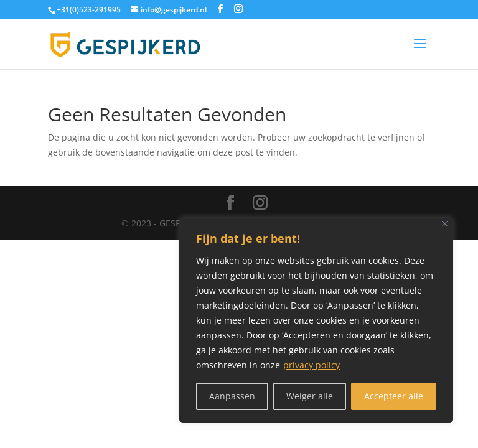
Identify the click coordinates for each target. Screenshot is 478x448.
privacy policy (312, 365)
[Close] (445, 224)
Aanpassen (232, 396)
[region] (316, 320)
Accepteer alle (394, 396)
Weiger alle (310, 396)
